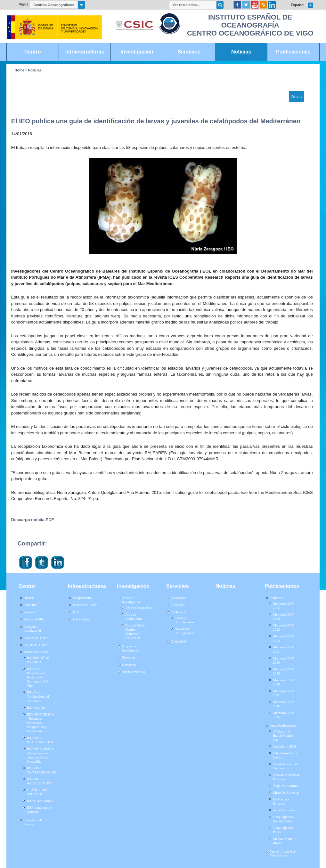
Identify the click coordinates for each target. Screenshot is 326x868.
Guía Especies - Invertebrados (284, 819)
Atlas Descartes (284, 810)
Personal (29, 612)
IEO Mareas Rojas (40, 801)
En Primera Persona (281, 801)
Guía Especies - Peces (284, 830)
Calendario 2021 (285, 746)
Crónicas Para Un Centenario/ (285, 766)
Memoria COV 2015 (283, 715)
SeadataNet (179, 598)
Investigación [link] (137, 52)
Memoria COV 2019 (283, 671)
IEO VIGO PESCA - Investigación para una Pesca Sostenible (41, 755)
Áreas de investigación (131, 600)
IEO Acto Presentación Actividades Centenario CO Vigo (37, 677)
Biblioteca (178, 612)
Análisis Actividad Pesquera (286, 777)
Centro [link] (33, 52)
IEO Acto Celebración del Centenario (38, 696)
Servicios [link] (189, 52)
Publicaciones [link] (293, 52)
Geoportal (178, 605)
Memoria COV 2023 (283, 627)
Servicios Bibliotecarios (184, 620)
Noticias (35, 70)
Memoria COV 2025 (283, 606)
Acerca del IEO (34, 619)
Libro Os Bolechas (286, 792)
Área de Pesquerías (139, 608)
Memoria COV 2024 (283, 616)
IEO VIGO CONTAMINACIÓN (42, 770)
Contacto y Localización (32, 629)
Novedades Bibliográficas (184, 631)
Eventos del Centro (37, 638)
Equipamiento (82, 598)
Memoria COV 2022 (283, 638)
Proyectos (129, 657)
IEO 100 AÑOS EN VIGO (38, 660)
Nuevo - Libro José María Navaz (283, 854)
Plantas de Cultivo (85, 605)
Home (20, 70)
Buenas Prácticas (133, 672)
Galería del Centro (36, 645)
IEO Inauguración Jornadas (40, 810)
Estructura (31, 605)
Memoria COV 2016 (283, 704)
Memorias (276, 598)
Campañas (129, 665)
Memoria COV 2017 (283, 693)
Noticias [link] (241, 52)
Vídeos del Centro (36, 652)
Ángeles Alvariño (285, 786)
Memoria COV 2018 (283, 682)
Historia (29, 598)
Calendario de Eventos (33, 822)
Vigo (23, 4)
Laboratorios (81, 619)
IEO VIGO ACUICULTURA (39, 781)
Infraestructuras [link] (85, 52)
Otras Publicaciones (283, 726)
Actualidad (179, 641)
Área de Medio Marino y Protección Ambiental (136, 632)
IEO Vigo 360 (37, 708)
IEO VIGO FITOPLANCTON (40, 740)
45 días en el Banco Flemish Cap (283, 735)
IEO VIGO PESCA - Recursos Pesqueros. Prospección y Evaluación (41, 723)
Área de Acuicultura (134, 616)
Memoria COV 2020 (283, 660)
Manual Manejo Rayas (284, 841)
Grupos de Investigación (131, 648)
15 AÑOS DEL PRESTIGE (38, 792)
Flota (76, 612)
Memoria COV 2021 (283, 649)
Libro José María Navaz (285, 755)
